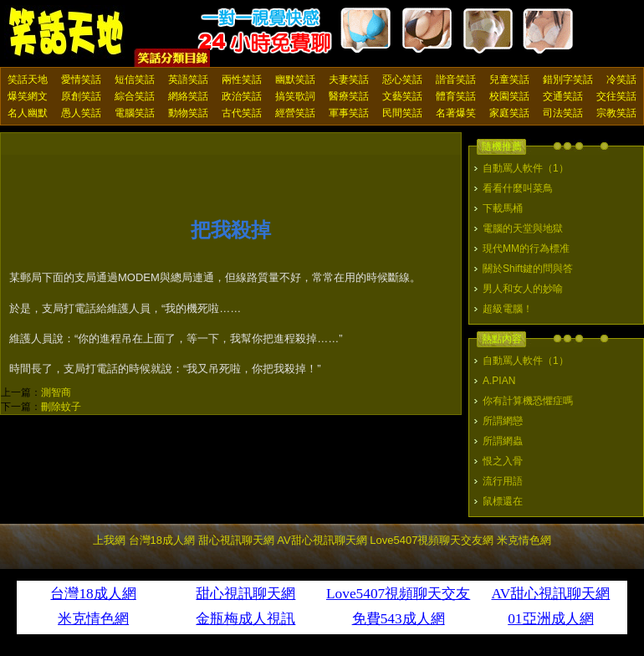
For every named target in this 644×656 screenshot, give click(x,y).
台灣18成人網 (162, 540)
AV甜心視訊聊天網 (322, 540)
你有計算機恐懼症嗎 (528, 401)
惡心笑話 (402, 79)
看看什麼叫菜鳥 (518, 188)
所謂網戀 (503, 421)
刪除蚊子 (61, 407)
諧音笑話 (456, 79)
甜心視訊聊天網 (236, 540)
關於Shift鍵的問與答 (528, 269)
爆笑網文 (28, 96)
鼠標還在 (503, 501)
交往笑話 (616, 96)
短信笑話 (135, 79)
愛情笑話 (81, 79)
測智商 (56, 392)
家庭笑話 (509, 113)
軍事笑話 (349, 113)
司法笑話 (563, 113)
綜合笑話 (135, 96)
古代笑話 (242, 113)
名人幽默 (28, 113)
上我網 (109, 540)
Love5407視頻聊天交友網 (432, 540)
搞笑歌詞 (295, 96)
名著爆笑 (456, 113)
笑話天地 (28, 79)
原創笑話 (81, 96)
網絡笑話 (188, 96)
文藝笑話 (402, 96)
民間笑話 (402, 113)
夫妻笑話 (349, 79)
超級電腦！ (508, 309)
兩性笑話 (242, 79)
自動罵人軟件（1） (526, 168)
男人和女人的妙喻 (523, 289)
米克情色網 (524, 540)
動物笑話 (188, 113)
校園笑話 (509, 96)
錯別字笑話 (568, 79)
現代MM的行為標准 (526, 249)
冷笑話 (621, 79)
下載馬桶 (503, 208)
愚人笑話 (81, 113)
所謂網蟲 (503, 441)
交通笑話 (563, 96)
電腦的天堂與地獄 (523, 228)
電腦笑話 (135, 113)
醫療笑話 (349, 96)
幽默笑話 (295, 79)
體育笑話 (456, 96)
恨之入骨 (503, 461)
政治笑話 (242, 96)
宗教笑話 (616, 113)
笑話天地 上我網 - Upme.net (67, 33)
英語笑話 (188, 79)
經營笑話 (295, 113)
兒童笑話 (509, 79)
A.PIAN (499, 381)
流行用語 (503, 481)
